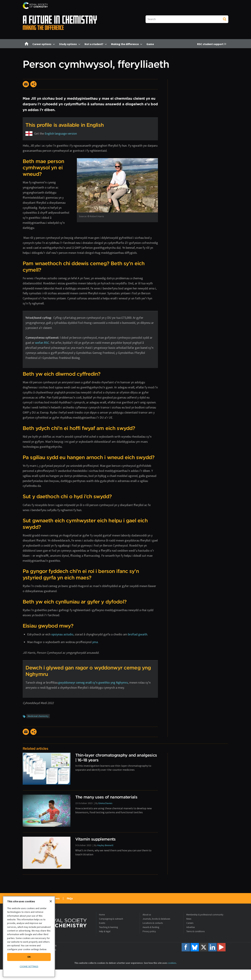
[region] (29, 937)
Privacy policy (149, 931)
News (189, 919)
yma (95, 642)
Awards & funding (151, 927)
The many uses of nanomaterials (106, 797)
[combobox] (187, 19)
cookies (172, 963)
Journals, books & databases (156, 919)
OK (29, 957)
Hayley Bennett (105, 845)
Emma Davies (105, 803)
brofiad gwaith (138, 634)
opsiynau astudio (62, 634)
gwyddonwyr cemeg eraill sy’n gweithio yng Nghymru (93, 682)
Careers (190, 923)
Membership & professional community (205, 915)
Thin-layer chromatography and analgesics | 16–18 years (116, 758)
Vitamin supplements (96, 839)
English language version (61, 133)
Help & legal (105, 931)
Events (102, 923)
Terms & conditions (195, 931)
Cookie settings (29, 966)
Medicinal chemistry (38, 716)
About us (147, 915)
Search (225, 19)
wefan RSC (42, 343)
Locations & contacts (153, 923)
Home (102, 915)
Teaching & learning (108, 927)
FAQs (70, 898)
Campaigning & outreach (111, 919)
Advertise (191, 927)
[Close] (51, 901)
